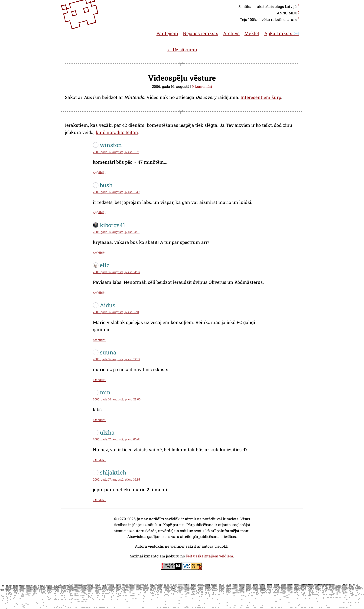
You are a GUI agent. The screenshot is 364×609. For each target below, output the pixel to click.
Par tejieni (167, 33)
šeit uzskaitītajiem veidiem (210, 556)
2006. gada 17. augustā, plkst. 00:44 (117, 439)
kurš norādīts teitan (117, 132)
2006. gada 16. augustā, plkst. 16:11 (116, 312)
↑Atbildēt (99, 173)
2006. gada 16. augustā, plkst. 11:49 (116, 192)
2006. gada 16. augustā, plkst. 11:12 (116, 152)
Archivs (231, 33)
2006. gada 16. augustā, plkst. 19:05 (116, 359)
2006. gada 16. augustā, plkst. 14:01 (116, 232)
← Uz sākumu (182, 50)
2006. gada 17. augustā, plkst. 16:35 (116, 479)
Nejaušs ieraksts (201, 33)
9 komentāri (202, 86)
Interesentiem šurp (261, 97)
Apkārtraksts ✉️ (282, 33)
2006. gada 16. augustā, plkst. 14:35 (116, 272)
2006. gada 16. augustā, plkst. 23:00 (117, 399)
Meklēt (252, 33)
